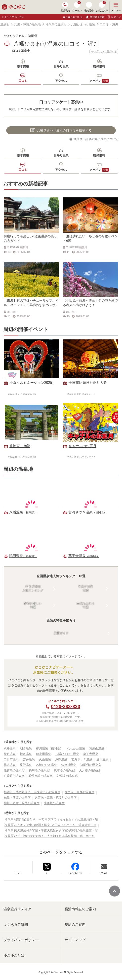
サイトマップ (75, 940)
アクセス (61, 81)
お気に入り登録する (104, 52)
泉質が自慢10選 (85, 588)
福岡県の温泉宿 (91, 765)
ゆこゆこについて (73, 17)
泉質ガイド (61, 633)
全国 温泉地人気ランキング (33, 588)
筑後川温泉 (69, 765)
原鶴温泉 (61, 759)
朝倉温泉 (26, 748)
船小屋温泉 (43, 754)
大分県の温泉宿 (89, 770)
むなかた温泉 (76, 748)
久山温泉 (45, 759)
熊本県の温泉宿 (64, 770)
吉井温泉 (29, 759)
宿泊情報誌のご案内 (80, 909)
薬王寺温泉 (91, 754)
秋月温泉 (10, 754)
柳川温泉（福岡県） (49, 748)
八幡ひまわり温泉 (83, 24)
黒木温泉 (10, 765)
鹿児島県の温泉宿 (41, 776)
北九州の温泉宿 (54, 803)
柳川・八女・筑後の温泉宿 (22, 803)
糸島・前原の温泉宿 (17, 798)
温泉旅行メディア (17, 909)
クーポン (99, 81)
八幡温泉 (10, 748)
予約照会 (89, 7)
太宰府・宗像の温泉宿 (80, 792)
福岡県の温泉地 (56, 24)
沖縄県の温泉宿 (67, 776)
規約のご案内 (75, 924)
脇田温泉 (102, 759)
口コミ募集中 (21, 51)
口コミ (23, 81)
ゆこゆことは (14, 955)
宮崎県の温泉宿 (14, 776)
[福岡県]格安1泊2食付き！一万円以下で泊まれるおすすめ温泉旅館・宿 (51, 819)
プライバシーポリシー (21, 940)
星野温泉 (26, 765)
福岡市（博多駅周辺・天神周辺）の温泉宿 (32, 792)
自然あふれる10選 (85, 605)
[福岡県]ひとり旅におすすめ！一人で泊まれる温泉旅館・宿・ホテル (49, 836)
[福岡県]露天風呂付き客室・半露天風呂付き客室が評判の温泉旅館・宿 (51, 830)
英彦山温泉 (97, 748)
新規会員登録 (95, 17)
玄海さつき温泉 (82, 759)
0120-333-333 (65, 706)
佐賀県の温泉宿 (14, 770)
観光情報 (99, 67)
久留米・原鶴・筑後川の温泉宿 (56, 798)
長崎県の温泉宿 (39, 770)
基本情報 (23, 67)
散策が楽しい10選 (33, 605)
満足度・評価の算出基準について (96, 139)
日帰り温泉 (61, 67)
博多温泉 (26, 754)
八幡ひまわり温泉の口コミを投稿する (61, 130)
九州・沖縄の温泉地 (27, 24)
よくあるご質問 (16, 924)
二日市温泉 (11, 759)
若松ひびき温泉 (46, 765)
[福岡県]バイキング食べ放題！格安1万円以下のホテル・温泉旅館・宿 (50, 825)
